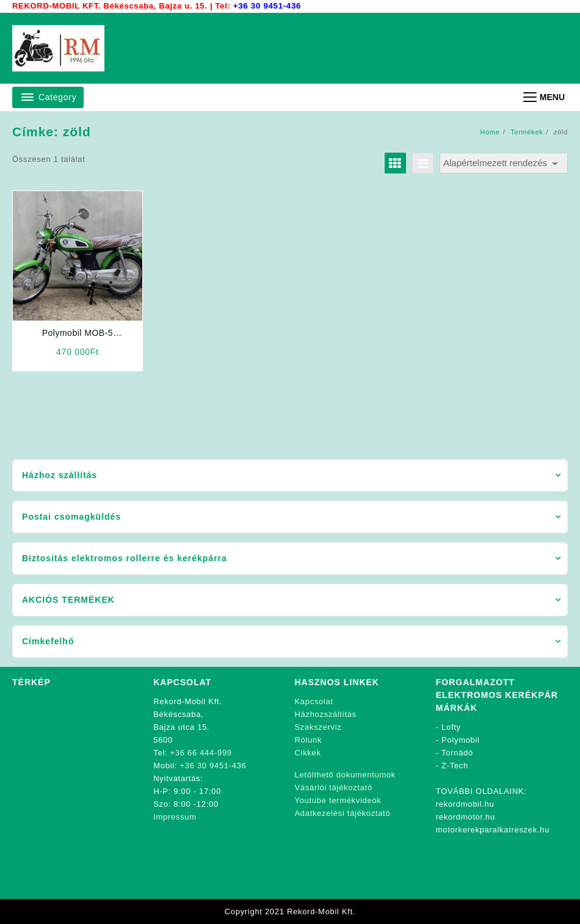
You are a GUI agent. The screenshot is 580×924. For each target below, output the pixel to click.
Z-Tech (455, 766)
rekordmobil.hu (465, 804)
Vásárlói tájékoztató (334, 788)
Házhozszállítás (326, 714)
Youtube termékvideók (338, 800)
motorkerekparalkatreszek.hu (493, 830)
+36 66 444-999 (201, 753)
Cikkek (308, 753)
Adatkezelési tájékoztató (343, 813)
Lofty (451, 727)
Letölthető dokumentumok (346, 775)
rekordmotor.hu (466, 817)
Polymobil (461, 740)
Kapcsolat (314, 701)
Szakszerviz (318, 727)
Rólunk (309, 740)
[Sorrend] (504, 163)
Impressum (175, 817)
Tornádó (457, 753)
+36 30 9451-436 (266, 6)
